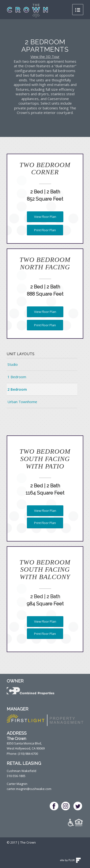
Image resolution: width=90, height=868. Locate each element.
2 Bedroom (17, 389)
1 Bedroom (17, 377)
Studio (13, 364)
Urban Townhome (22, 402)
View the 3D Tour (45, 56)
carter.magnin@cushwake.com (29, 789)
